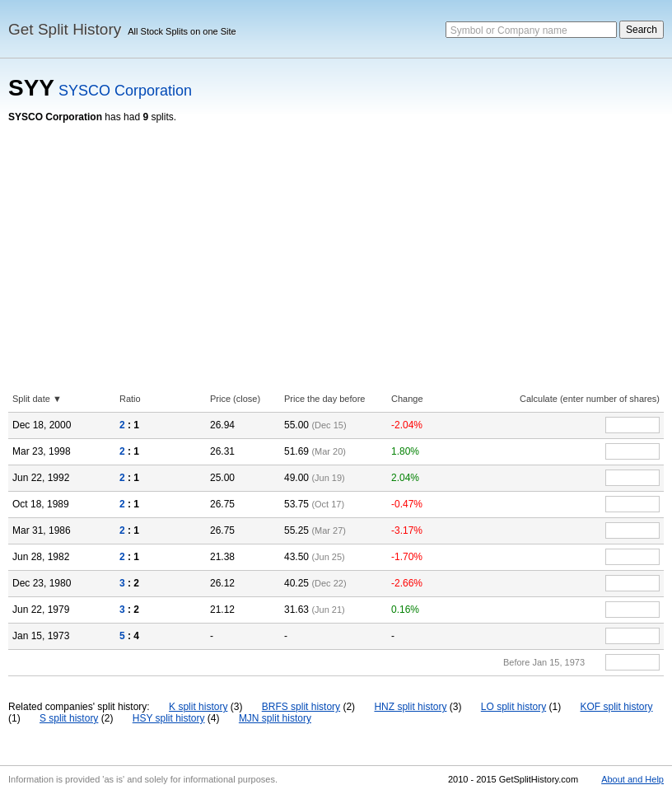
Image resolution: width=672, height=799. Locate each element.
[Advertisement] (336, 246)
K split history (198, 707)
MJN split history (275, 718)
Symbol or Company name (509, 30)
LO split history (513, 707)
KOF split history (617, 707)
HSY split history (169, 718)
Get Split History (65, 29)
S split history (69, 718)
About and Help (632, 779)
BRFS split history (301, 707)
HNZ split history (410, 707)
